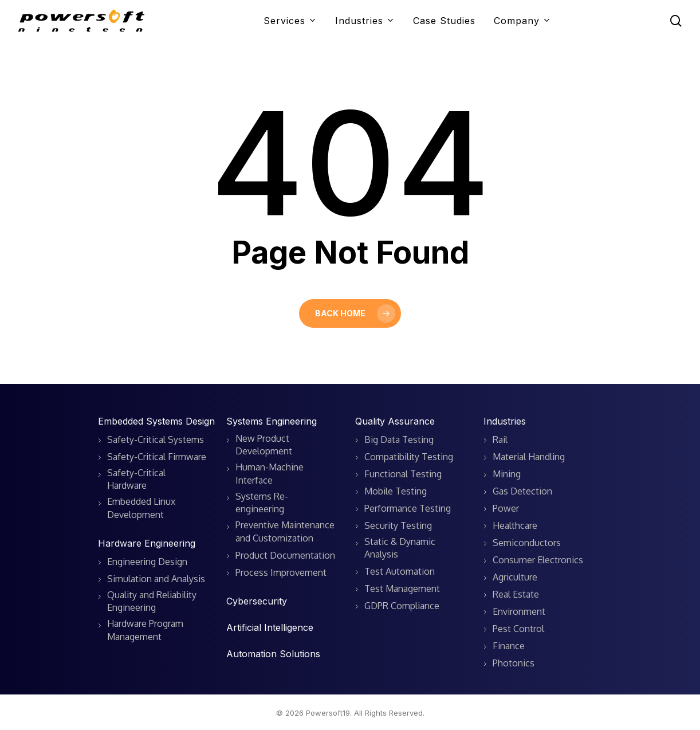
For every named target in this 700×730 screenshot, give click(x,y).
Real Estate (516, 594)
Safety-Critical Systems (156, 439)
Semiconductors (527, 543)
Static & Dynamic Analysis (400, 548)
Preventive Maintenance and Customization (285, 531)
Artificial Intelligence (270, 627)
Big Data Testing (399, 439)
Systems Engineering (272, 421)
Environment (519, 611)
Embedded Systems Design (156, 421)
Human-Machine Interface (270, 473)
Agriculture (515, 577)
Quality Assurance (395, 421)
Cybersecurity (257, 601)
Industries (505, 421)
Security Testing (398, 525)
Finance (509, 646)
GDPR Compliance (402, 606)
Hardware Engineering (147, 543)
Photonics (514, 663)
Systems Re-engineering (262, 503)
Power (506, 508)
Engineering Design (147, 562)
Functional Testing (403, 474)
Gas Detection (522, 491)
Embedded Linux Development (141, 508)
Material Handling (529, 457)
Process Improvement (281, 572)
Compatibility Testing (409, 457)
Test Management (402, 588)
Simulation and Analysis (156, 579)
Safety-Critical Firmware (157, 457)
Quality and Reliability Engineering (152, 601)
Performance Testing (408, 508)
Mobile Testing (396, 491)
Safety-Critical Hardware (136, 479)
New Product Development (264, 445)
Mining (507, 474)
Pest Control (518, 629)
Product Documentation (285, 555)
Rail (500, 439)
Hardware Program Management (145, 630)
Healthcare (515, 525)
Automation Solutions (273, 654)
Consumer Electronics (538, 560)
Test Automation (400, 571)
